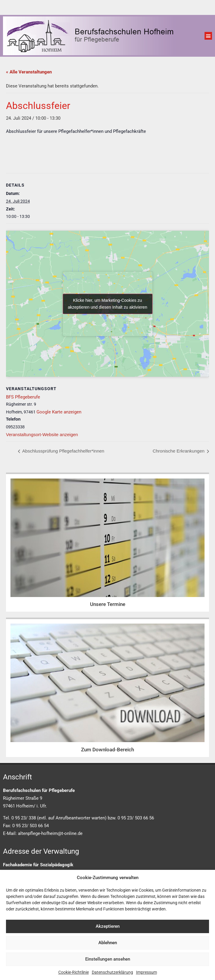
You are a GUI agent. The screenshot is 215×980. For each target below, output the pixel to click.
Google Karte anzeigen (59, 412)
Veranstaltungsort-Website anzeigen (42, 434)
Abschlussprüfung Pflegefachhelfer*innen (63, 451)
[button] (208, 36)
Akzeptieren (108, 926)
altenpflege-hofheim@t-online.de (50, 833)
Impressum (147, 972)
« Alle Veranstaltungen (29, 72)
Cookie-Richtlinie (74, 972)
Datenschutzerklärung (112, 972)
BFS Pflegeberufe (23, 397)
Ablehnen (108, 943)
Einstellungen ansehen (108, 959)
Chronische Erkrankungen (179, 451)
